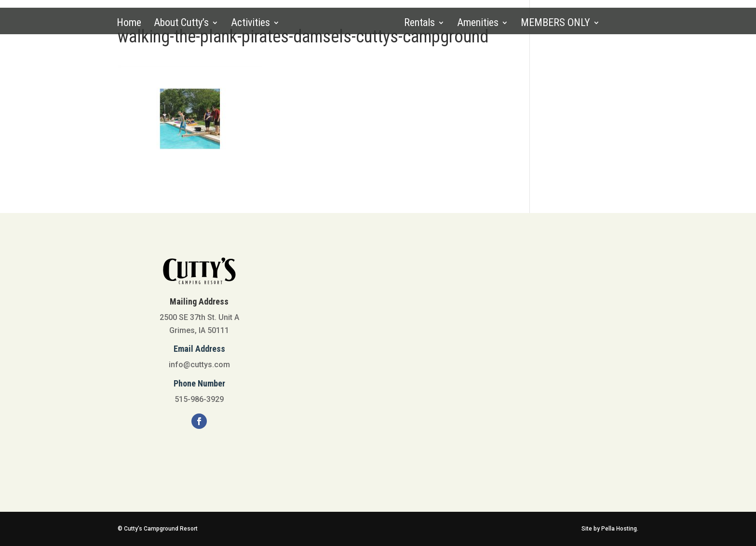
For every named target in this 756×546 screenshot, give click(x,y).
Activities (250, 24)
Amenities (478, 24)
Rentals (419, 24)
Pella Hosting (619, 529)
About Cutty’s (181, 24)
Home (129, 24)
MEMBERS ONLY (555, 24)
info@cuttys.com (199, 365)
